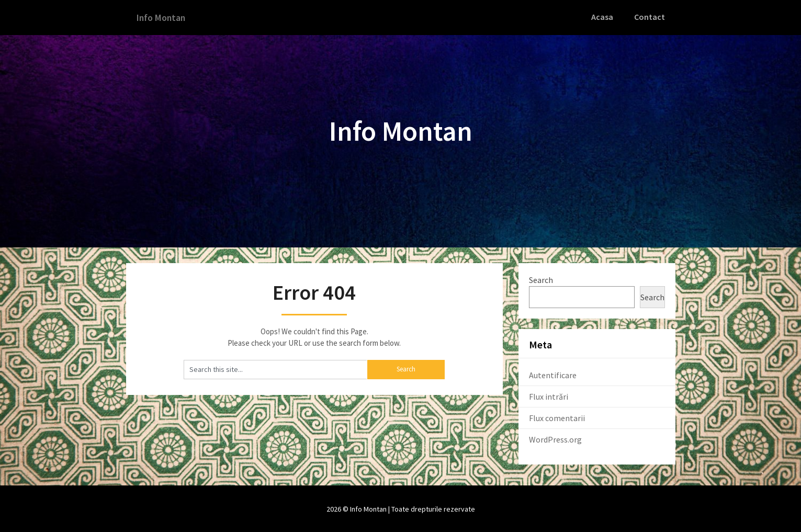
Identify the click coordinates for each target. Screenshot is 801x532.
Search (541, 279)
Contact (650, 17)
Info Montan (164, 17)
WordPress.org (555, 438)
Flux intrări (549, 395)
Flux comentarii (557, 417)
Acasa (605, 17)
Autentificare (553, 374)
